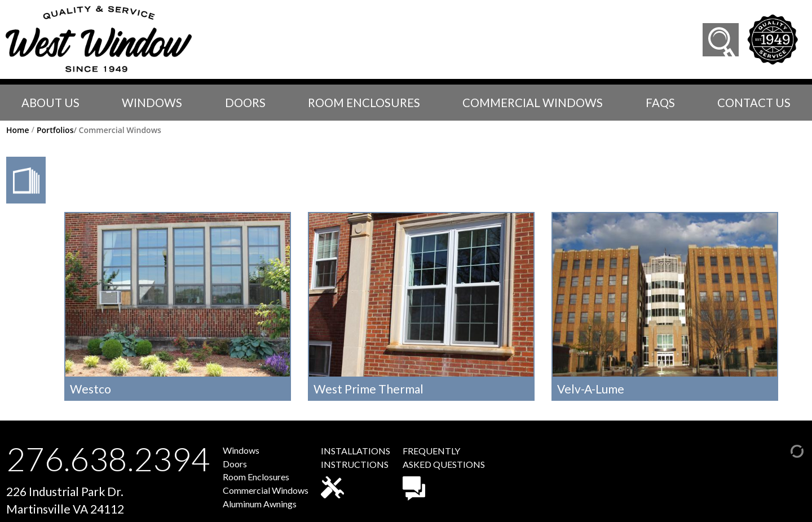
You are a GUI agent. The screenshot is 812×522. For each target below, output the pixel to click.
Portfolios (55, 130)
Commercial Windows (533, 103)
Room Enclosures (364, 103)
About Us (50, 103)
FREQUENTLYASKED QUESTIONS (444, 473)
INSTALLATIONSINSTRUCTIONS (356, 472)
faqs (660, 103)
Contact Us (754, 103)
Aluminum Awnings (260, 504)
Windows (152, 103)
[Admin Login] (785, 450)
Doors (245, 103)
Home (18, 130)
